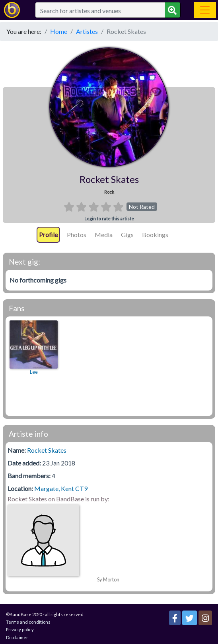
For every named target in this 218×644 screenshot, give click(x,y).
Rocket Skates (47, 450)
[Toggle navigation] (205, 10)
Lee (34, 372)
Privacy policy (20, 629)
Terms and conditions (28, 622)
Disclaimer (17, 637)
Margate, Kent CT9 (61, 488)
